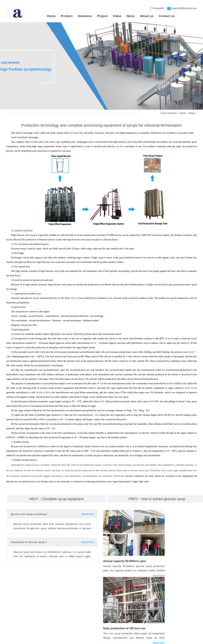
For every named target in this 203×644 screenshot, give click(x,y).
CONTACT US (170, 603)
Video (117, 16)
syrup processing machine (22, 585)
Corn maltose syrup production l (23, 625)
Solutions (85, 16)
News (131, 16)
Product (67, 16)
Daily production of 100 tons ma (171, 549)
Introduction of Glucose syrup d (29, 542)
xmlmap (143, 641)
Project (102, 16)
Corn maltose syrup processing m (114, 618)
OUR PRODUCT (105, 603)
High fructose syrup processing (112, 625)
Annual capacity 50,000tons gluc (124, 549)
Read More (88, 514)
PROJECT (14, 603)
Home (51, 16)
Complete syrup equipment (63, 499)
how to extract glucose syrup (163, 499)
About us (147, 16)
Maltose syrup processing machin (113, 611)
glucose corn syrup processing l (29, 514)
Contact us (167, 16)
